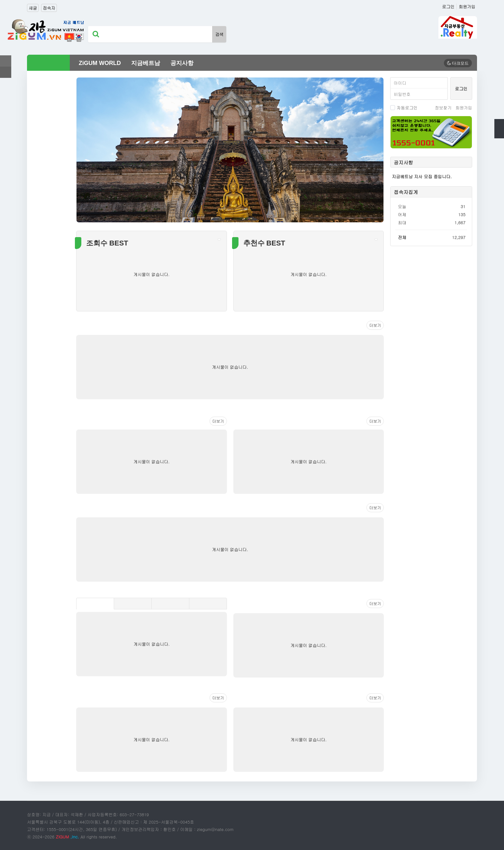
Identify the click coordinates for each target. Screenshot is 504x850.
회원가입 (467, 7)
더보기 (375, 325)
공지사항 (182, 63)
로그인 (448, 7)
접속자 (49, 8)
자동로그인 (404, 108)
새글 (33, 8)
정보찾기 (443, 108)
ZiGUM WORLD (100, 63)
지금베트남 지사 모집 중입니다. (422, 176)
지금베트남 (146, 63)
